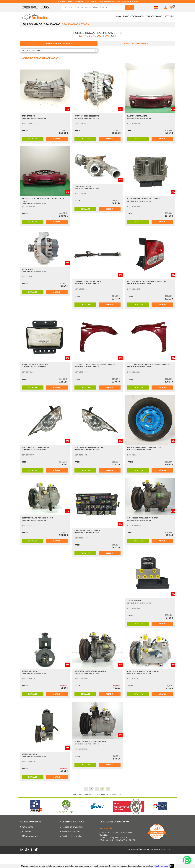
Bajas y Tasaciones (133, 16)
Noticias (169, 16)
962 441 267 (93, 2)
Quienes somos (154, 16)
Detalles (33, 139)
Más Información (161, 866)
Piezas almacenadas (59, 43)
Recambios (34, 24)
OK (172, 866)
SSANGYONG (52, 24)
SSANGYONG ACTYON (76, 24)
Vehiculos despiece (136, 43)
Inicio (118, 16)
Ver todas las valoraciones (30, 9)
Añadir (57, 139)
